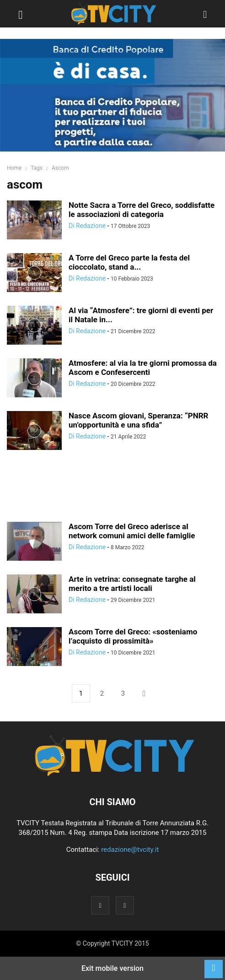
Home (14, 168)
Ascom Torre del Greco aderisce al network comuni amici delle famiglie (132, 531)
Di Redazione (87, 226)
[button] (21, 14)
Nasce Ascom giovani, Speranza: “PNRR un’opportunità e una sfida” (138, 420)
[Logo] (112, 774)
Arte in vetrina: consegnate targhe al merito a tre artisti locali (132, 584)
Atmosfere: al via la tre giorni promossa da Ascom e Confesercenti (143, 368)
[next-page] (144, 694)
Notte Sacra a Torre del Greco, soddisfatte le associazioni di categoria (142, 210)
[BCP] (112, 95)
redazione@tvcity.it (130, 850)
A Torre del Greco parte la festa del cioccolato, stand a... (129, 262)
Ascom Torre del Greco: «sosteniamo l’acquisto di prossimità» (133, 636)
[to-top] (214, 964)
